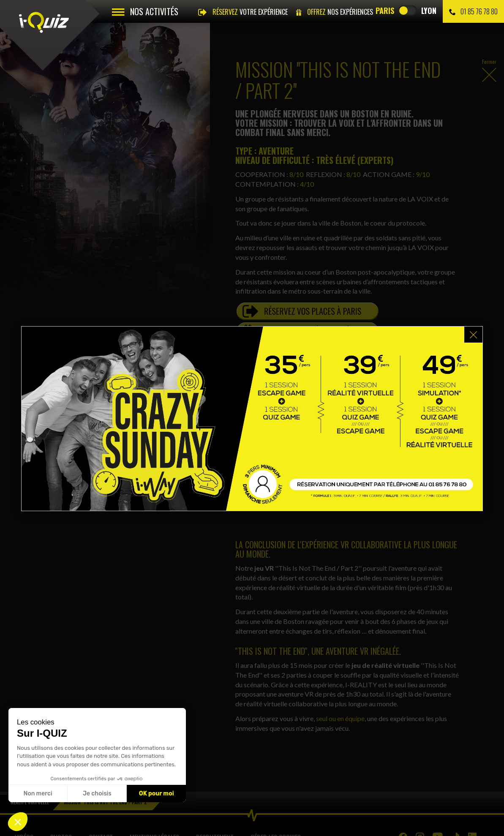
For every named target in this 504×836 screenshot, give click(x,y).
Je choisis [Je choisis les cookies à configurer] (97, 794)
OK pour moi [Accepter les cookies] (157, 794)
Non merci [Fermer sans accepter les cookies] (38, 794)
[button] (18, 822)
